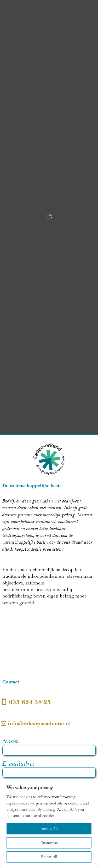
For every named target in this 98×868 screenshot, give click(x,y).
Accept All (49, 829)
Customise (49, 843)
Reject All (49, 857)
